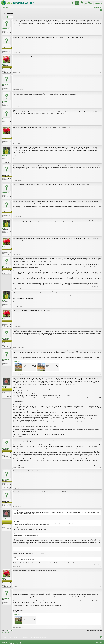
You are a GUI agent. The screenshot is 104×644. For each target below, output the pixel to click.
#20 (101, 467)
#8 (101, 162)
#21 (101, 488)
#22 (101, 507)
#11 (101, 217)
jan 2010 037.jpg (49, 364)
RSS (102, 641)
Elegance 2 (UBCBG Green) (7, 641)
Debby (4, 64)
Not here (9, 53)
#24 (101, 586)
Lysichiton (5, 156)
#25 (101, 628)
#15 (101, 307)
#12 (101, 235)
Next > (12, 17)
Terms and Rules (99, 642)
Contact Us (91, 641)
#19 (101, 437)
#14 (101, 288)
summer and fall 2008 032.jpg (28, 617)
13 (10, 32)
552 (10, 393)
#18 (101, 375)
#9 (101, 181)
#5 (101, 107)
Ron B (4, 46)
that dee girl (5, 84)
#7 (101, 144)
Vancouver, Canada (7, 73)
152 (10, 343)
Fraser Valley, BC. (8, 162)
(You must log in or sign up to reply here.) (95, 630)
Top (100, 641)
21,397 (10, 50)
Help (95, 641)
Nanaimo (9, 34)
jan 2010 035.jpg (26, 364)
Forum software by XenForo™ (12, 642)
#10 (101, 198)
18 (10, 87)
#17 (101, 347)
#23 (101, 567)
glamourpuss (30, 15)
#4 (101, 90)
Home (98, 641)
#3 (101, 72)
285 (10, 69)
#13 (101, 255)
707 (10, 159)
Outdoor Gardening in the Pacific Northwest (15, 15)
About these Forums (98, 4)
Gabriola (9, 90)
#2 (101, 53)
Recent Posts (5, 7)
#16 (101, 326)
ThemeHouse (19, 643)
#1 (101, 34)
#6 (101, 124)
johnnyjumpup (6, 338)
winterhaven (5, 387)
